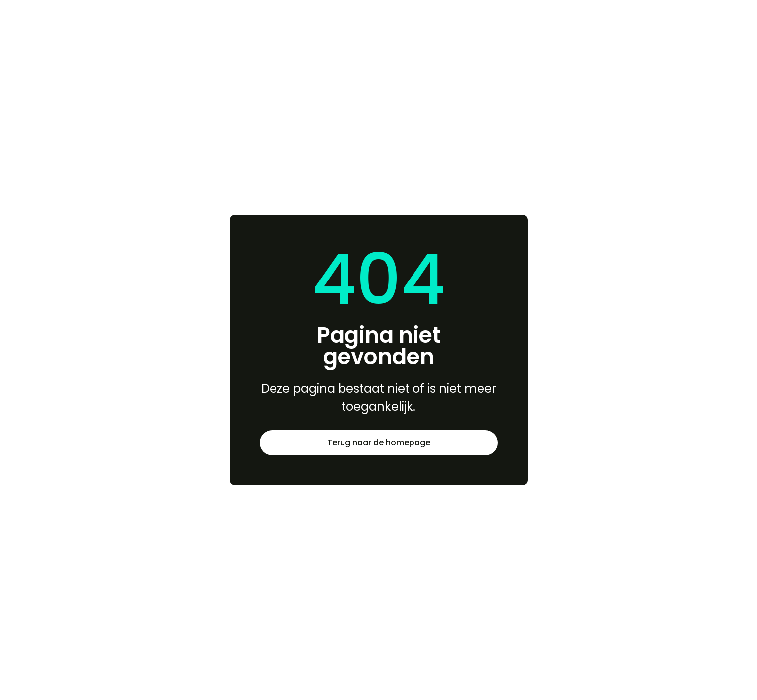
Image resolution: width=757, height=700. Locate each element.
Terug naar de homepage (379, 443)
